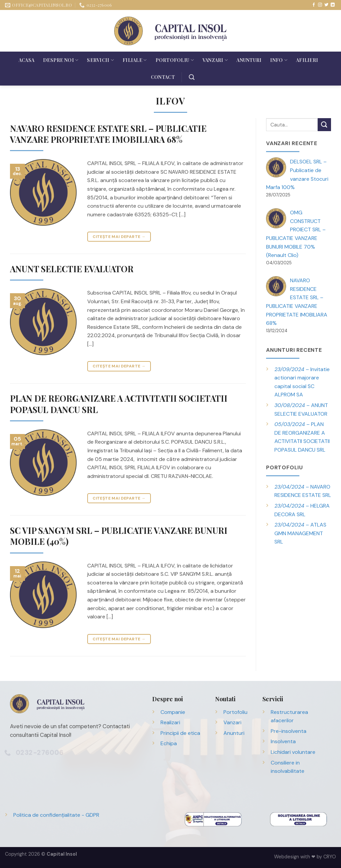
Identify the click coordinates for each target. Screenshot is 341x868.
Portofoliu (175, 60)
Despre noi (61, 60)
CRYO (330, 857)
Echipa (169, 743)
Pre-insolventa (289, 731)
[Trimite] (324, 125)
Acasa (26, 60)
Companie (173, 712)
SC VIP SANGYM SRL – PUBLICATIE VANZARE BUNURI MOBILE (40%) (119, 536)
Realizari (170, 722)
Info (279, 60)
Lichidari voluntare (293, 752)
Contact (163, 77)
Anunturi (249, 60)
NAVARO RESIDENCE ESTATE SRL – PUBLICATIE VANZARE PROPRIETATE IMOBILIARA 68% (108, 134)
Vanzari (215, 60)
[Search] (192, 77)
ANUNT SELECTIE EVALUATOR (72, 269)
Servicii (100, 60)
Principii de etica (180, 733)
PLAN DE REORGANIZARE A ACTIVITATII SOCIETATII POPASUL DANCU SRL (119, 404)
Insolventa (283, 741)
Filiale (135, 60)
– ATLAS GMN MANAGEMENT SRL (300, 533)
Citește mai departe (119, 237)
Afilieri (307, 60)
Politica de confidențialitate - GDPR (56, 815)
